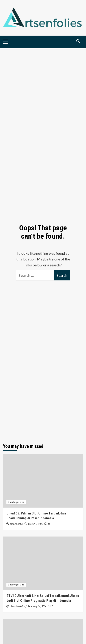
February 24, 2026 (37, 606)
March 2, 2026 (36, 524)
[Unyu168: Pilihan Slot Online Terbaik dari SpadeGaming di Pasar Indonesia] (43, 481)
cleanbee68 (17, 524)
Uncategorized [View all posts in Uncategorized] (16, 502)
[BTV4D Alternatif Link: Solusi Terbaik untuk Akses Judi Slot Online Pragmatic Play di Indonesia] (43, 563)
